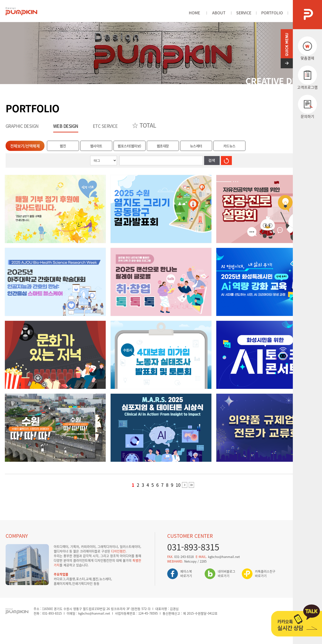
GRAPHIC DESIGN (22, 126)
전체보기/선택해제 (25, 146)
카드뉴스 (229, 146)
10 (178, 485)
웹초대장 (163, 146)
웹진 (63, 146)
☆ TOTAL (144, 125)
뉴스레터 (196, 146)
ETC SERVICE (105, 126)
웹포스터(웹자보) (129, 146)
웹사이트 (96, 146)
